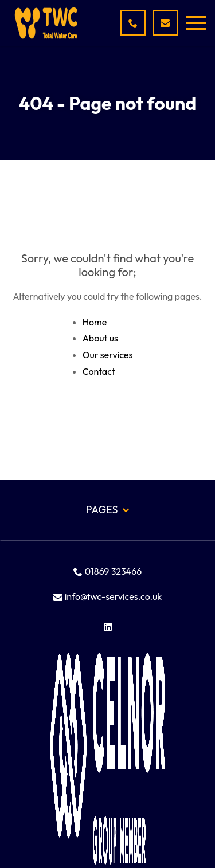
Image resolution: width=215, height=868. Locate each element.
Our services (108, 355)
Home (95, 322)
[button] (196, 23)
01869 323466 (107, 571)
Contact (99, 371)
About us (100, 338)
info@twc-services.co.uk (108, 596)
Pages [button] (107, 510)
